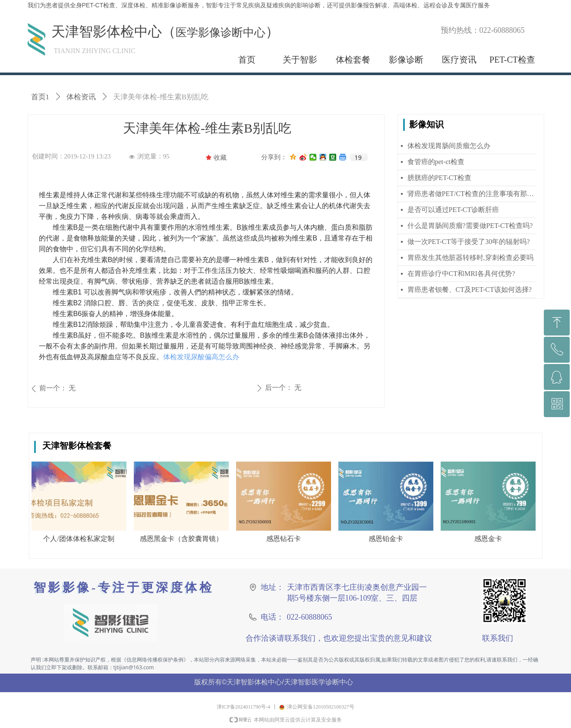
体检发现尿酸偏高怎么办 (201, 357)
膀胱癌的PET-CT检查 (440, 178)
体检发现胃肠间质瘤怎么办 (449, 146)
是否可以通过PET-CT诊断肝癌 (453, 210)
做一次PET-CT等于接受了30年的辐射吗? (469, 242)
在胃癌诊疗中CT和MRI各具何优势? (461, 274)
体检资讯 (81, 97)
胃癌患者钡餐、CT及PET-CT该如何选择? (470, 290)
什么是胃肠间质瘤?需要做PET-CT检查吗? (470, 226)
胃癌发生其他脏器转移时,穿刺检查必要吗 (470, 258)
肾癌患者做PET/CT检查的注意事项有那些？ (472, 194)
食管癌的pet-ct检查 (436, 162)
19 (358, 157)
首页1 (40, 97)
